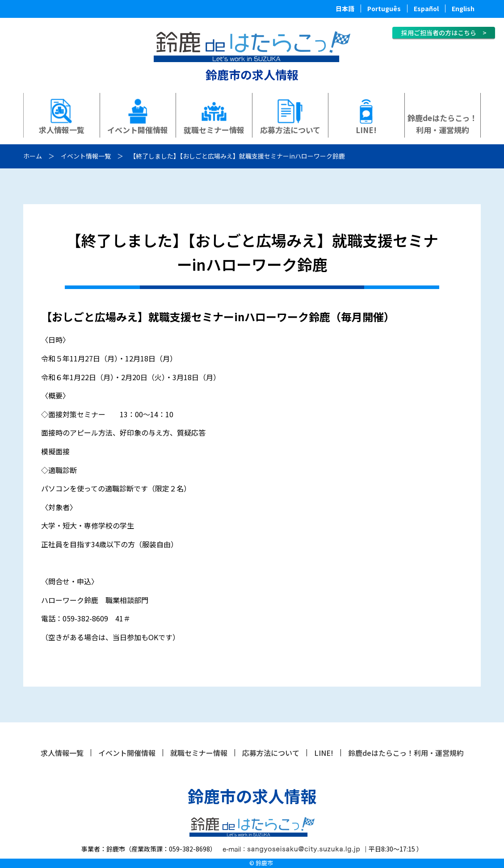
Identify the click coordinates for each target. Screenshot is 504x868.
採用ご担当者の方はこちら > (444, 33)
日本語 (345, 8)
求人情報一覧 (62, 130)
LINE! (366, 130)
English (463, 8)
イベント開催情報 (138, 130)
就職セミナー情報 (214, 130)
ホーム (33, 156)
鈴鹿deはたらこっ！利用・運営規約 (442, 124)
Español (426, 8)
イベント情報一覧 (86, 156)
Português (384, 8)
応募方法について (290, 130)
